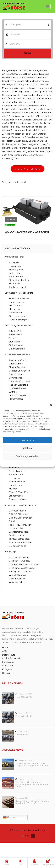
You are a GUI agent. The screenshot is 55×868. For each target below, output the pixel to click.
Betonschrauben (17, 511)
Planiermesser (16, 399)
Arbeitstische (15, 335)
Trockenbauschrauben (20, 542)
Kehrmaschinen (17, 482)
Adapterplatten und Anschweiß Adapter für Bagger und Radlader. (32, 764)
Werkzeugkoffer (17, 578)
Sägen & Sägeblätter (19, 492)
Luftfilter (13, 392)
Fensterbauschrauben (20, 525)
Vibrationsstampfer (19, 320)
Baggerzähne (16, 364)
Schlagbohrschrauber (20, 571)
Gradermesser (16, 374)
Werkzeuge (10, 552)
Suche (28, 53)
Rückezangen (16, 276)
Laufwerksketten (17, 388)
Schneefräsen (16, 496)
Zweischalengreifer (18, 287)
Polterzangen (16, 273)
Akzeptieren (28, 440)
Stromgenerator (17, 316)
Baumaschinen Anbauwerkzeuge (29, 830)
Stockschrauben (17, 535)
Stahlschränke (16, 345)
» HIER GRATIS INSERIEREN (28, 169)
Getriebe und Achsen (19, 371)
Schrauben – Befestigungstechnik (21, 505)
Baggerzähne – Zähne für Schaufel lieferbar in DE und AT (32, 802)
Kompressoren (16, 302)
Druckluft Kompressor (20, 561)
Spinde (12, 338)
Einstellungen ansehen (28, 456)
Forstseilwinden (17, 471)
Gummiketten (16, 378)
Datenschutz (30, 463)
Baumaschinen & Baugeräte (19, 293)
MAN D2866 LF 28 (24, 697)
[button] (51, 405)
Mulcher (13, 489)
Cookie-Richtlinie (16, 463)
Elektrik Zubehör (17, 367)
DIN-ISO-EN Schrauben (21, 518)
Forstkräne (14, 468)
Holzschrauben (17, 528)
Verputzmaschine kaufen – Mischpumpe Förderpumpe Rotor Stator (32, 784)
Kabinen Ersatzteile (19, 385)
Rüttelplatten (15, 313)
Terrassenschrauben (19, 539)
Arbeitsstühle (15, 331)
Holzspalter (15, 478)
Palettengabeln (16, 269)
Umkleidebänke (17, 349)
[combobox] (27, 44)
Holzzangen (15, 266)
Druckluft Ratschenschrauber (24, 564)
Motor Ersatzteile (17, 395)
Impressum (41, 463)
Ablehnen (28, 448)
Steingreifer (15, 284)
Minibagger (15, 309)
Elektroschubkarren (19, 299)
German (10, 817)
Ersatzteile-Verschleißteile (17, 354)
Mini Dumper (15, 306)
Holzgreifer (14, 262)
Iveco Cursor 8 (23, 735)
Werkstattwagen (17, 575)
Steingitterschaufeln (19, 280)
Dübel (12, 521)
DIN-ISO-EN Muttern (19, 514)
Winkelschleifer (16, 582)
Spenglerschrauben (19, 532)
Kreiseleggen (15, 485)
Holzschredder (16, 475)
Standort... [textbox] (15, 44)
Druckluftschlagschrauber (22, 568)
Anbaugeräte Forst (14, 257)
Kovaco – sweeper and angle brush (27, 232)
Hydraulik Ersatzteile (19, 381)
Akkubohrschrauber (19, 557)
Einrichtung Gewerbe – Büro (19, 325)
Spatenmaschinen (18, 499)
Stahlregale (15, 342)
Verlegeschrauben (18, 546)
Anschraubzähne (18, 360)
